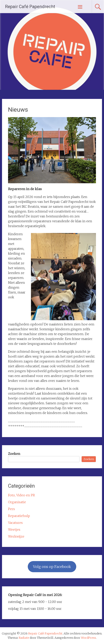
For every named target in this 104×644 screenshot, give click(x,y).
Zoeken (14, 454)
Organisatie (17, 502)
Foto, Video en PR (22, 495)
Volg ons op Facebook (52, 567)
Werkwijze (16, 536)
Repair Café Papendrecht (30, 7)
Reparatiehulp (19, 516)
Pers (11, 509)
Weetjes (14, 530)
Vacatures (15, 523)
